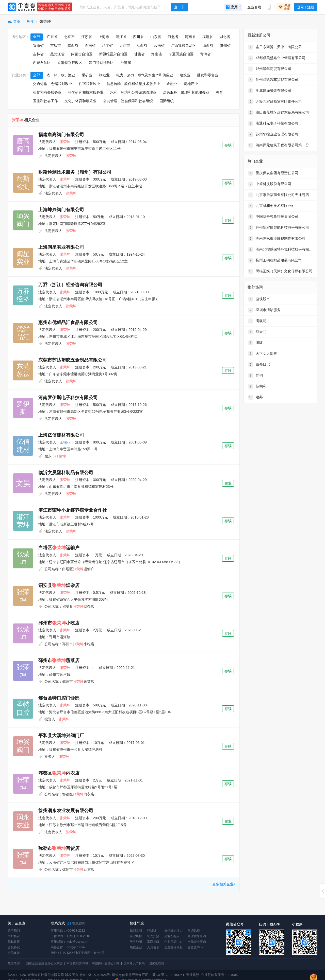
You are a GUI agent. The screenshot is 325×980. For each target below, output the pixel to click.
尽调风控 (194, 931)
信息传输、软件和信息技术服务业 (133, 84)
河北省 (173, 37)
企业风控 (136, 936)
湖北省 (225, 37)
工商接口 (153, 942)
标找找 (152, 931)
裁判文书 (136, 931)
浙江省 (121, 37)
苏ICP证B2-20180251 (168, 975)
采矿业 (87, 75)
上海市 (104, 37)
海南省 (157, 54)
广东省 (52, 37)
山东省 (156, 37)
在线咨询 (76, 923)
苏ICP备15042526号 (95, 975)
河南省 (190, 37)
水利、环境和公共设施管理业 (133, 92)
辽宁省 (107, 45)
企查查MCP (196, 947)
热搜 (30, 22)
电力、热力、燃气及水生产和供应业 (145, 75)
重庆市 (56, 45)
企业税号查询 (197, 936)
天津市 (125, 45)
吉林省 (38, 54)
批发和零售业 (208, 75)
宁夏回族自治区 (181, 54)
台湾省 (126, 63)
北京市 (69, 37)
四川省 (138, 37)
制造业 (104, 75)
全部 (37, 37)
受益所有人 (172, 936)
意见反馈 (14, 953)
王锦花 (65, 442)
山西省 (208, 45)
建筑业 (185, 75)
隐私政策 (14, 942)
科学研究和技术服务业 (86, 92)
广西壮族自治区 (184, 45)
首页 (14, 22)
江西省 (142, 45)
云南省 (159, 45)
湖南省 (90, 45)
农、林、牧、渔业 (61, 75)
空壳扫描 (153, 936)
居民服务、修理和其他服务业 (186, 92)
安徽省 (38, 45)
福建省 (207, 37)
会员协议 (14, 947)
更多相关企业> (224, 884)
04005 (233, 975)
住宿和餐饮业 (89, 84)
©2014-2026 (17, 975)
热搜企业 (136, 947)
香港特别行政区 (70, 63)
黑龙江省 (57, 54)
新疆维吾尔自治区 (113, 54)
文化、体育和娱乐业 (80, 101)
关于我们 (14, 931)
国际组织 (167, 101)
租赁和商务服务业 (47, 92)
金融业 (172, 84)
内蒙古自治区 (82, 54)
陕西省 (73, 45)
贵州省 (225, 45)
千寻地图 (136, 942)
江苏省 (87, 37)
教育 (219, 92)
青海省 (205, 54)
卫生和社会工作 (45, 101)
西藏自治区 (42, 63)
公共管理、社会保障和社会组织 (128, 101)
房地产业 (191, 84)
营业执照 (192, 975)
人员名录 (153, 947)
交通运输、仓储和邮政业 (53, 84)
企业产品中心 (173, 942)
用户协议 (14, 936)
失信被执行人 (173, 931)
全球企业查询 (197, 942)
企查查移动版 (173, 947)
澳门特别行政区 (101, 63)
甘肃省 (139, 54)
